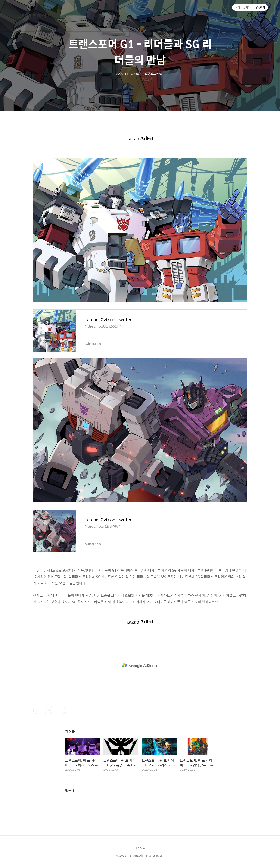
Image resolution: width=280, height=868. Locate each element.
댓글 (70, 790)
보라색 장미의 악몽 (37, 16)
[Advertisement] (140, 665)
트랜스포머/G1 (154, 74)
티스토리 (140, 848)
